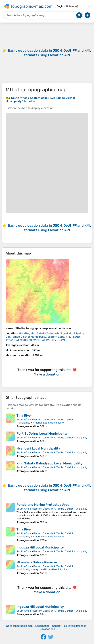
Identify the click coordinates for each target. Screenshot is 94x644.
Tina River (24, 416)
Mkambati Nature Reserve (37, 562)
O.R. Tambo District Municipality (69, 438)
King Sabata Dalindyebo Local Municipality (49, 463)
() (45, 337)
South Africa (24, 420)
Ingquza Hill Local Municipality (40, 547)
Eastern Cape (41, 420)
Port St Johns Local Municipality (42, 434)
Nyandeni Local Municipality (38, 448)
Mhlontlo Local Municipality (48, 423)
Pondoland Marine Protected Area (43, 505)
